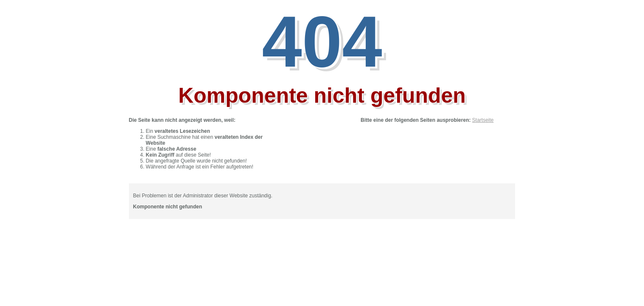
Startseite (483, 120)
